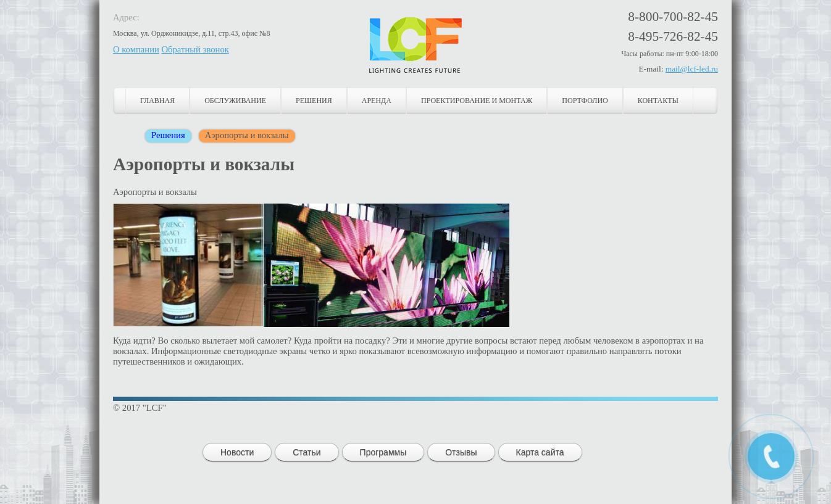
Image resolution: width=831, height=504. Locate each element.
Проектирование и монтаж (477, 101)
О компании (136, 49)
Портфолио (585, 101)
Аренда (377, 101)
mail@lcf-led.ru (692, 69)
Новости (237, 452)
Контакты (658, 101)
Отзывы (461, 452)
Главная (157, 101)
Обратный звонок (195, 49)
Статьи (307, 452)
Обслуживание (235, 101)
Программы (383, 452)
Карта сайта (540, 452)
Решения (314, 101)
